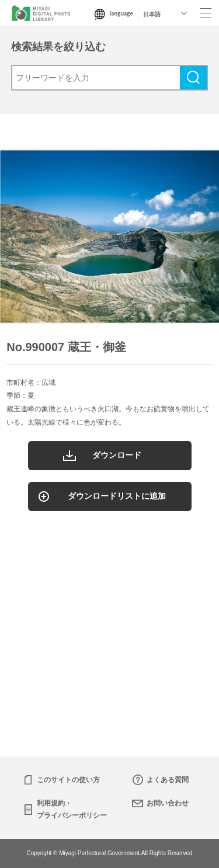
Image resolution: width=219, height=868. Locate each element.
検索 (193, 78)
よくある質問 (168, 780)
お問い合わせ (168, 803)
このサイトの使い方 (68, 780)
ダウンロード (117, 455)
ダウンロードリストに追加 (117, 496)
